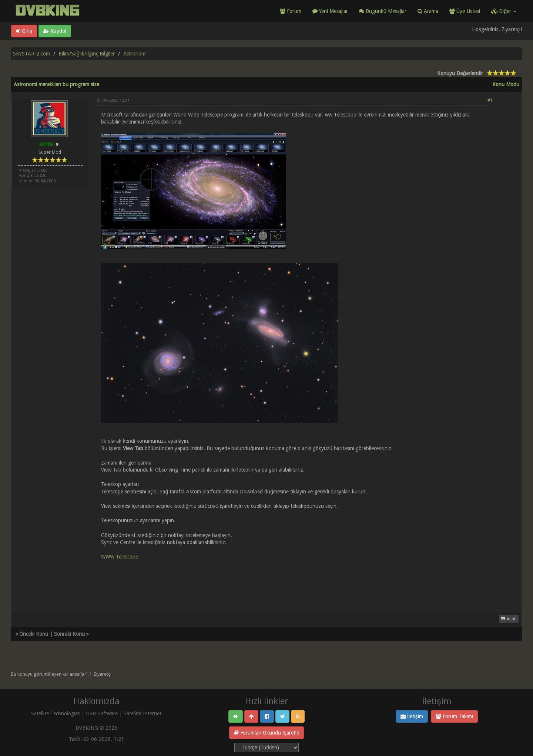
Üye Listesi (465, 11)
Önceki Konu (34, 634)
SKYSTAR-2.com (31, 54)
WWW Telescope (120, 557)
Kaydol (55, 31)
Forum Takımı (454, 716)
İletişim (412, 716)
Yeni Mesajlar (330, 11)
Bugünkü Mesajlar (383, 11)
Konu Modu (506, 84)
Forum (291, 11)
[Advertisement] (294, 582)
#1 (490, 100)
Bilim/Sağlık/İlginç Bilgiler (87, 54)
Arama (428, 11)
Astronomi (135, 54)
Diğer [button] (504, 11)
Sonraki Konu (69, 634)
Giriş (24, 31)
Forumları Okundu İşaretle (266, 733)
